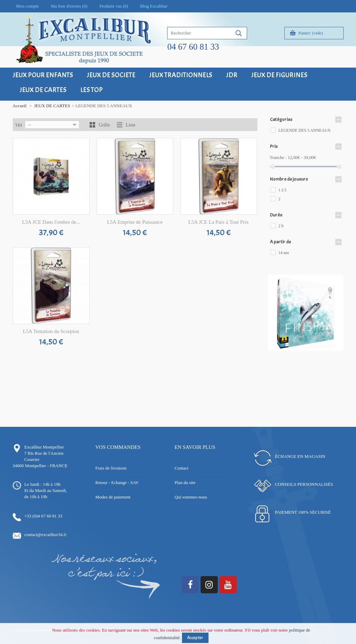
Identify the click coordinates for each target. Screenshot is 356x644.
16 (303, 355)
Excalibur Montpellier (44, 447)
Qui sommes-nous (191, 497)
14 (339, 349)
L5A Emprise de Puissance (135, 222)
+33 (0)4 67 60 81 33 (43, 516)
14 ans (284, 253)
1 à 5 (282, 190)
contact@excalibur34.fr (46, 535)
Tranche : (278, 157)
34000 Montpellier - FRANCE (40, 466)
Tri (19, 125)
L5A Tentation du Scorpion (51, 331)
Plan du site (185, 482)
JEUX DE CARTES (52, 106)
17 (308, 355)
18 (313, 355)
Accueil (20, 106)
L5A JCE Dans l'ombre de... (51, 222)
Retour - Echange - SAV (117, 482)
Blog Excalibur (154, 6)
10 (319, 349)
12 (329, 349)
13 (334, 349)
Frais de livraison (111, 468)
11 (324, 349)
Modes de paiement (113, 497)
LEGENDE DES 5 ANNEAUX (305, 130)
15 (298, 355)
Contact (182, 468)
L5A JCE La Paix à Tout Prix (218, 222)
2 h (281, 226)
